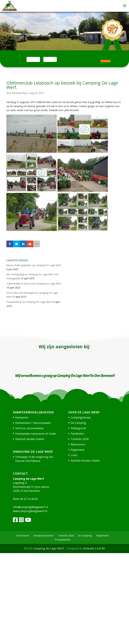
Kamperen (22, 417)
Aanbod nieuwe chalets (30, 439)
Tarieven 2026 (80, 439)
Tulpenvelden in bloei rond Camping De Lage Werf (34, 284)
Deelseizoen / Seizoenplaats (33, 423)
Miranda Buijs (20, 93)
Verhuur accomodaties (29, 428)
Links (74, 455)
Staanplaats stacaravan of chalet (36, 434)
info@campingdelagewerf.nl (30, 507)
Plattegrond (78, 428)
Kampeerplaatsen (44, 536)
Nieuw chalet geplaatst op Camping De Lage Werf (34, 265)
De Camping (78, 423)
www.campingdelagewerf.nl (30, 511)
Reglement (78, 450)
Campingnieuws (81, 417)
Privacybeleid (63, 540)
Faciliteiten (77, 434)
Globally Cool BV (94, 548)
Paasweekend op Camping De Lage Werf (29, 302)
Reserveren (78, 444)
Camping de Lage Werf (48, 548)
